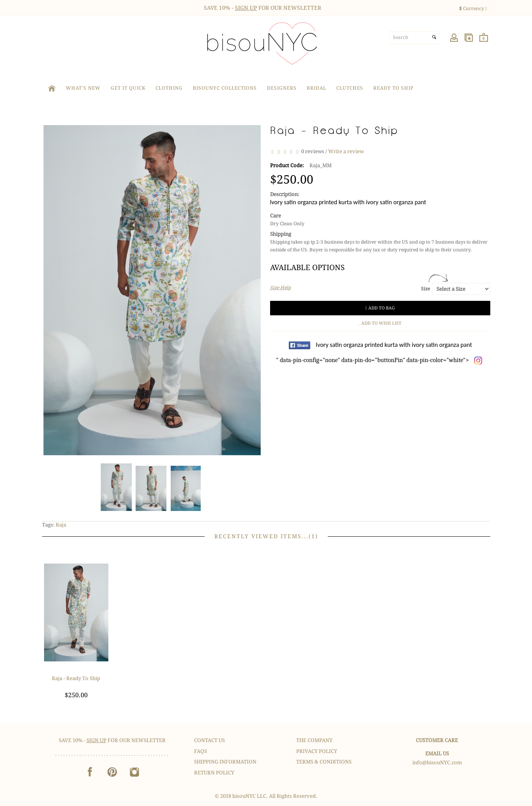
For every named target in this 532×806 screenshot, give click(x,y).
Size (425, 289)
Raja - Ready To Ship (76, 678)
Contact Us (209, 740)
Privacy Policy (317, 751)
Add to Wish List (380, 323)
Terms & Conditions (324, 762)
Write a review (346, 151)
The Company (314, 740)
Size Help (280, 288)
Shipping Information (225, 762)
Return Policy (214, 773)
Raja (61, 525)
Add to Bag (380, 308)
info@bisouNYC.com (437, 763)
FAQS (201, 751)
